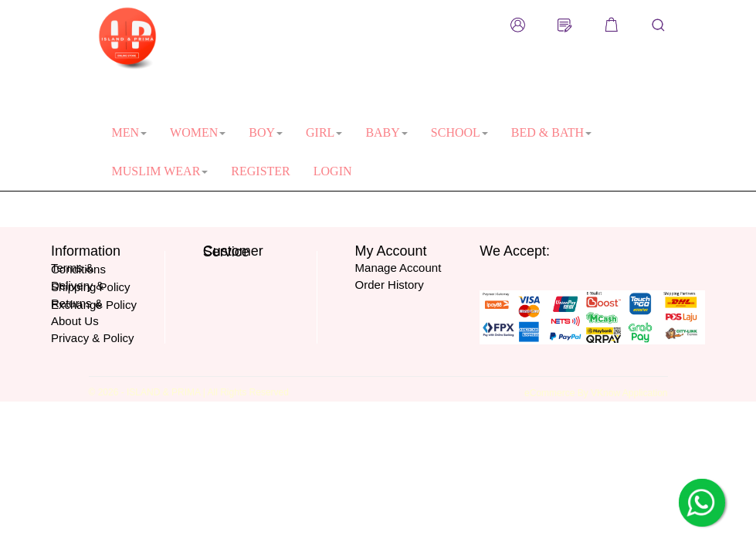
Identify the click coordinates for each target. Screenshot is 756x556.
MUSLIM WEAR (160, 171)
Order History (390, 285)
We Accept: (515, 251)
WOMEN (198, 132)
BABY (386, 132)
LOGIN (333, 171)
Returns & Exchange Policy (94, 304)
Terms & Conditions (78, 268)
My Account (391, 251)
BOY (266, 132)
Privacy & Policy (93, 338)
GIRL (324, 132)
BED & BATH (551, 132)
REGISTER (260, 171)
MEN (130, 132)
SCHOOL (459, 132)
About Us (75, 321)
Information (86, 251)
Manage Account (398, 268)
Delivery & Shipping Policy (91, 286)
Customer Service (233, 252)
